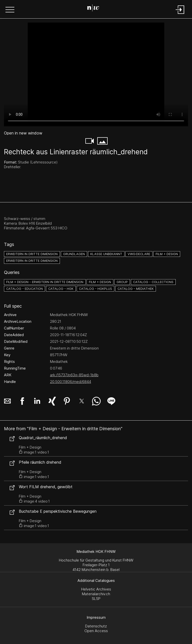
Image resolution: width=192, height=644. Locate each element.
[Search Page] (95, 9)
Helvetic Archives (96, 589)
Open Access (96, 631)
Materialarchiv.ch (96, 594)
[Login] (180, 14)
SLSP (96, 599)
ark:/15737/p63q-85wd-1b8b (74, 375)
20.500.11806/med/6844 (71, 382)
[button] (10, 10)
